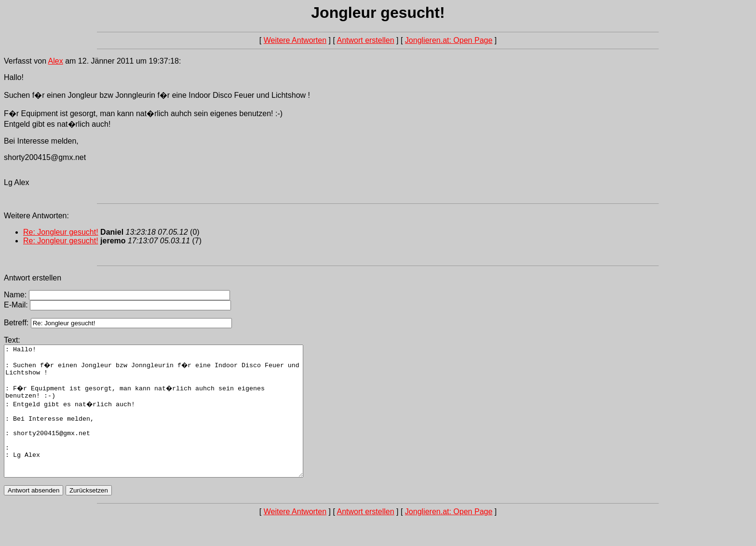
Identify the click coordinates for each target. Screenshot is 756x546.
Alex (56, 61)
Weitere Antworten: (36, 216)
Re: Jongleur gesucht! (61, 232)
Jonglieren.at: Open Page (449, 40)
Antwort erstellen (365, 40)
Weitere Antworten (295, 40)
